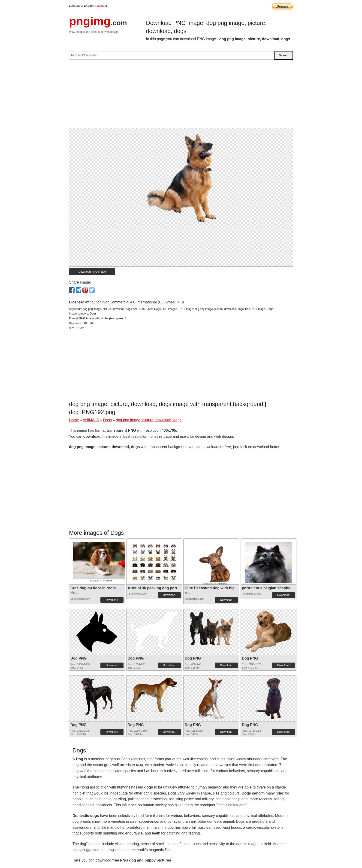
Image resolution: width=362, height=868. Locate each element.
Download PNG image (92, 272)
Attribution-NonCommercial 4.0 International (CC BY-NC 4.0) (134, 302)
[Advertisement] (181, 96)
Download (112, 600)
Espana (102, 6)
